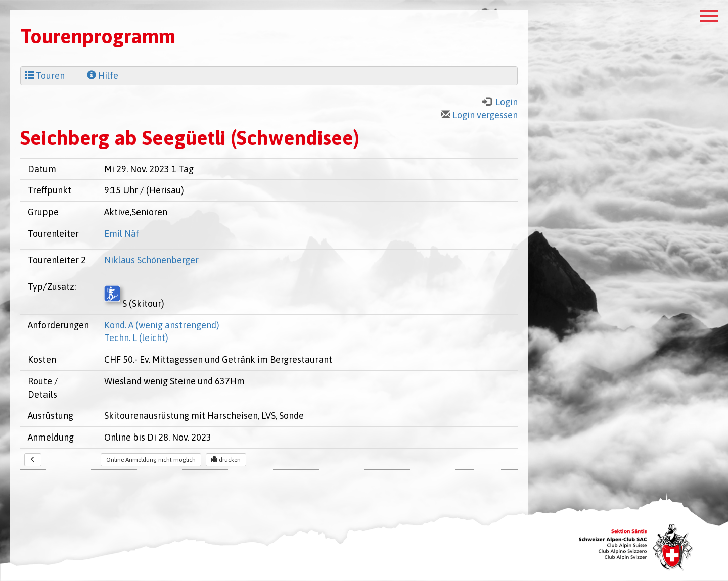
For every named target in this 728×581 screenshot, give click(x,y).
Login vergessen (480, 115)
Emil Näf (122, 234)
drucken (226, 460)
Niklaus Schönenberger (151, 260)
